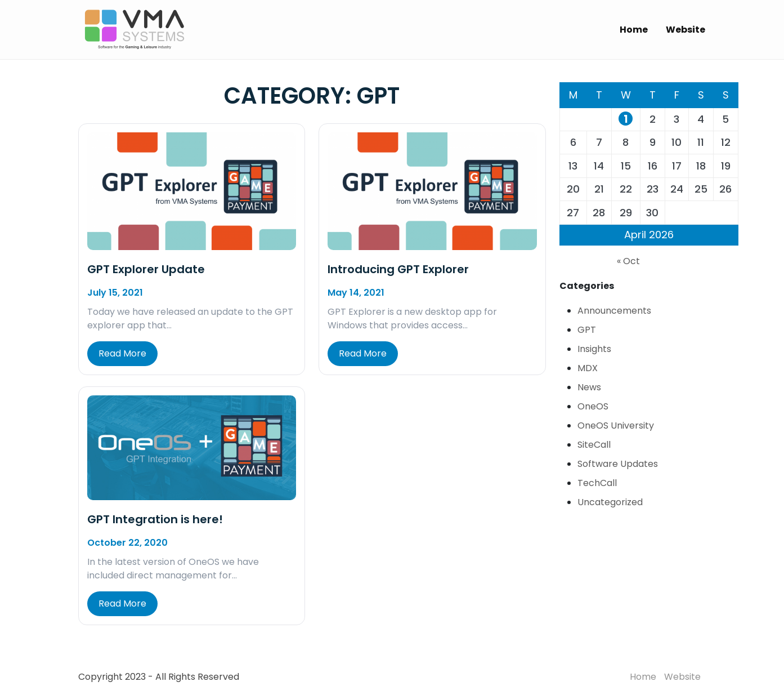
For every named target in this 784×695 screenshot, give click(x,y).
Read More (122, 353)
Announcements (614, 311)
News (589, 387)
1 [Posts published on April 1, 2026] (626, 119)
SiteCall (594, 445)
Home (634, 30)
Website (686, 30)
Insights (594, 349)
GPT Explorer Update (146, 269)
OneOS (593, 406)
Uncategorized (610, 502)
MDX (588, 368)
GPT (587, 330)
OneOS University (616, 426)
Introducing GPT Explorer (398, 269)
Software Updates (618, 464)
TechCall (597, 483)
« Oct (628, 261)
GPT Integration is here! (155, 519)
